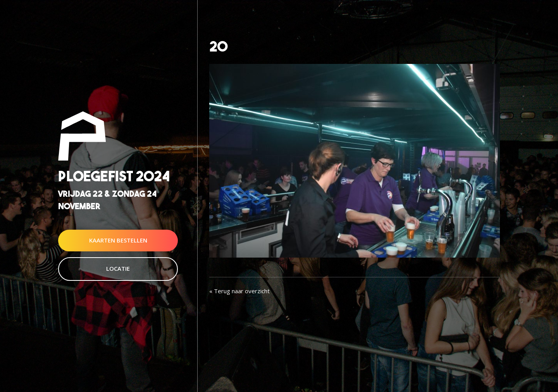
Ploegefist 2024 (114, 176)
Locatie (118, 268)
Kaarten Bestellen (118, 240)
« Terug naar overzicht (239, 291)
